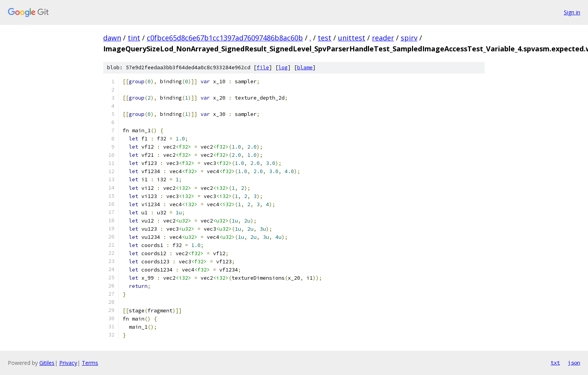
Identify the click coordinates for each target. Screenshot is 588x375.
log (283, 67)
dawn (112, 38)
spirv (409, 38)
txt (555, 363)
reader (383, 38)
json (574, 363)
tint (134, 38)
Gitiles (47, 363)
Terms (90, 363)
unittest (352, 38)
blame (305, 67)
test (325, 38)
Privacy (68, 363)
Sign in (572, 12)
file (263, 67)
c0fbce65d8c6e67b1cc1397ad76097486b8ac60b (225, 38)
